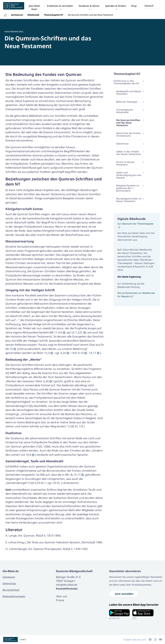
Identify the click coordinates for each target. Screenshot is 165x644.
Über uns (62, 596)
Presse (60, 600)
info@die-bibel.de (67, 585)
